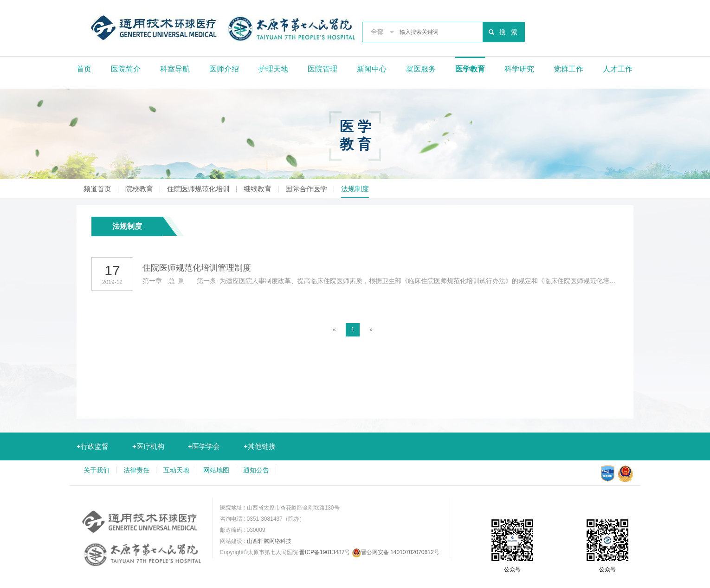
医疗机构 (148, 446)
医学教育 (470, 69)
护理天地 (273, 69)
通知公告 (256, 470)
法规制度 (355, 189)
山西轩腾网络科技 (269, 541)
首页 (84, 69)
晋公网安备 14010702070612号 (396, 552)
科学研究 (519, 69)
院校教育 (139, 189)
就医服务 (421, 69)
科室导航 (175, 69)
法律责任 (136, 470)
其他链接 (260, 446)
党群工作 (568, 69)
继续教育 (258, 189)
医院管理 (323, 69)
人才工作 (618, 69)
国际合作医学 (306, 189)
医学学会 (204, 446)
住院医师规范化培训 (198, 189)
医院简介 (126, 69)
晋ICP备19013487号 (325, 552)
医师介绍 (224, 69)
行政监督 (93, 446)
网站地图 (216, 470)
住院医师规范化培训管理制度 (197, 268)
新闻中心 (372, 69)
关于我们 (97, 470)
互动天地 (176, 470)
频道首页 (97, 189)
